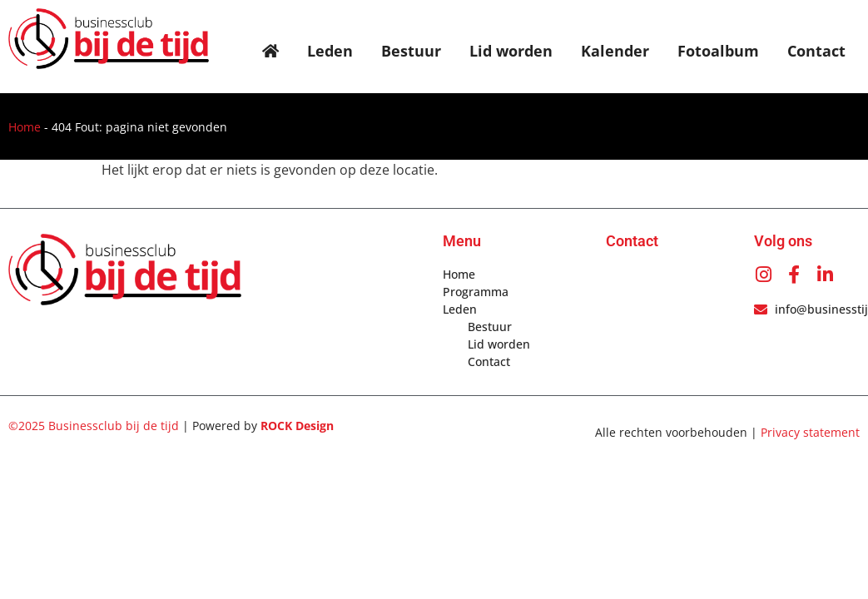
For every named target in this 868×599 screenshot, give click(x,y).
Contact (816, 51)
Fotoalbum (718, 51)
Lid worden (511, 51)
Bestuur (411, 51)
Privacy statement (810, 432)
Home (25, 127)
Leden (330, 51)
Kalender (615, 51)
